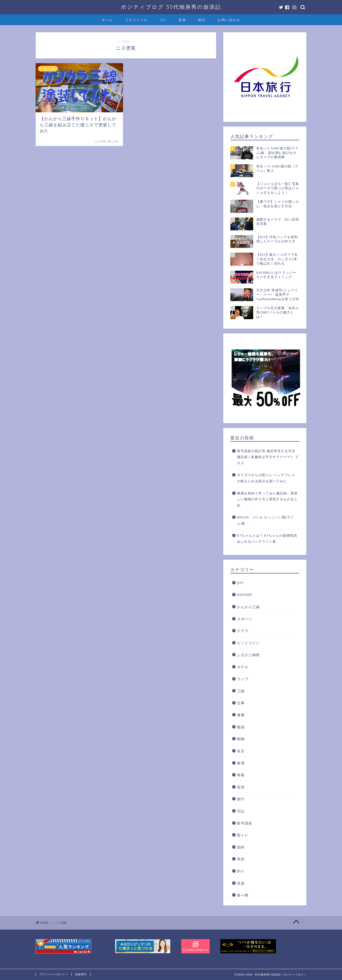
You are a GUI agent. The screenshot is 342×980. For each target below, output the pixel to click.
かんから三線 (248, 607)
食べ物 (243, 895)
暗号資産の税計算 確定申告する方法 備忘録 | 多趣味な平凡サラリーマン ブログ (268, 457)
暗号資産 (245, 823)
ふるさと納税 (248, 655)
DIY (164, 20)
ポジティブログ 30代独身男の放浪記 (171, 7)
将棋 (241, 775)
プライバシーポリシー (54, 974)
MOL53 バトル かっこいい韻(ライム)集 (266, 520)
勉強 (241, 727)
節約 (241, 847)
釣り (241, 871)
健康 (241, 715)
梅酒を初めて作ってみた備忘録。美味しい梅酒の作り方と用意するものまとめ (267, 499)
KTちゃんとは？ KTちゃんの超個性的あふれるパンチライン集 (267, 539)
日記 (241, 811)
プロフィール (136, 20)
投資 (241, 787)
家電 (241, 763)
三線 (241, 691)
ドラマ (243, 631)
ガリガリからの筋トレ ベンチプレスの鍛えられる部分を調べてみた (266, 478)
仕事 (241, 703)
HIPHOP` (245, 595)
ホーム (107, 20)
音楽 (182, 20)
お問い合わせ (229, 20)
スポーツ (245, 619)
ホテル (243, 667)
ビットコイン (248, 643)
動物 (241, 739)
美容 (241, 859)
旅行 (202, 20)
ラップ (243, 679)
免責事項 (81, 974)
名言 (241, 751)
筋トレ (243, 835)
